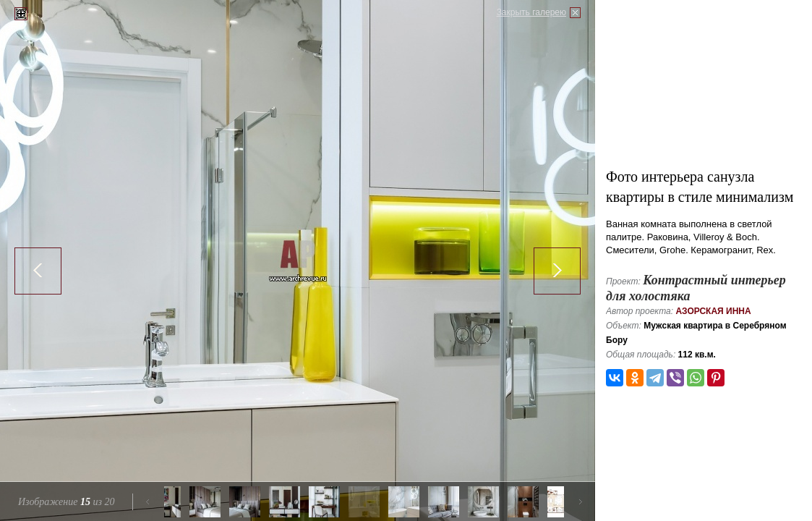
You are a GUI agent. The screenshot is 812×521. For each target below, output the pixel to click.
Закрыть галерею (531, 12)
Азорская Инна (713, 311)
